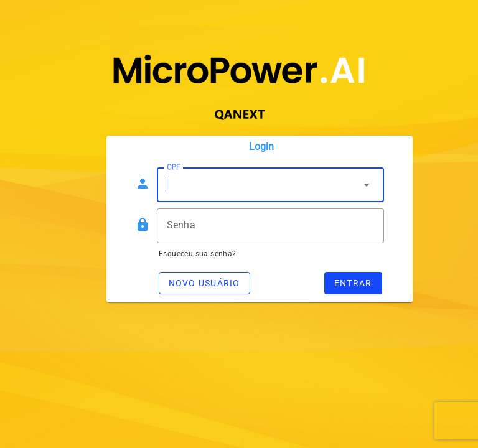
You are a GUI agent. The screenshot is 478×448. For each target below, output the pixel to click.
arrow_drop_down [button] (367, 185)
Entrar (353, 283)
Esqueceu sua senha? (198, 254)
